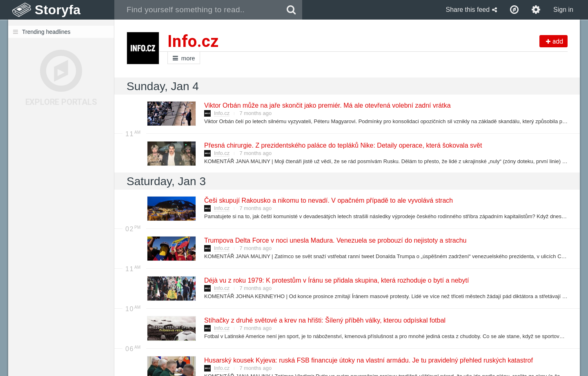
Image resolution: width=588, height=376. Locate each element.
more (184, 58)
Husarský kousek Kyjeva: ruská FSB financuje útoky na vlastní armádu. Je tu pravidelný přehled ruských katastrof (368, 360)
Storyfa (58, 10)
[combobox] (197, 10)
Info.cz (222, 113)
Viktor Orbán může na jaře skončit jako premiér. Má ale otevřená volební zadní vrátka (327, 105)
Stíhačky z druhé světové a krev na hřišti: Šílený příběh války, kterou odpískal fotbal (324, 320)
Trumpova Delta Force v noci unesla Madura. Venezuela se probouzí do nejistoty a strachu (335, 240)
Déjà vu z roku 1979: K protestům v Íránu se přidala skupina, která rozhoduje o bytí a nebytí (336, 280)
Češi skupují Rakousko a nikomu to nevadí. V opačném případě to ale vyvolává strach (328, 200)
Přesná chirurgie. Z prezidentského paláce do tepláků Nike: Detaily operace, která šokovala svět (343, 145)
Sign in (563, 10)
